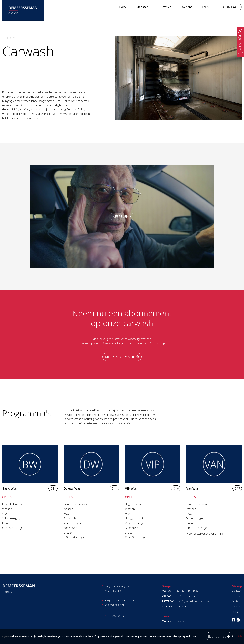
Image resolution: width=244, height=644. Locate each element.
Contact (231, 7)
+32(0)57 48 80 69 (114, 605)
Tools (205, 7)
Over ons (186, 7)
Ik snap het (217, 636)
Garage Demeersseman (19, 589)
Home (123, 7)
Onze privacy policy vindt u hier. (182, 636)
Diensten (142, 7)
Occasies (166, 7)
